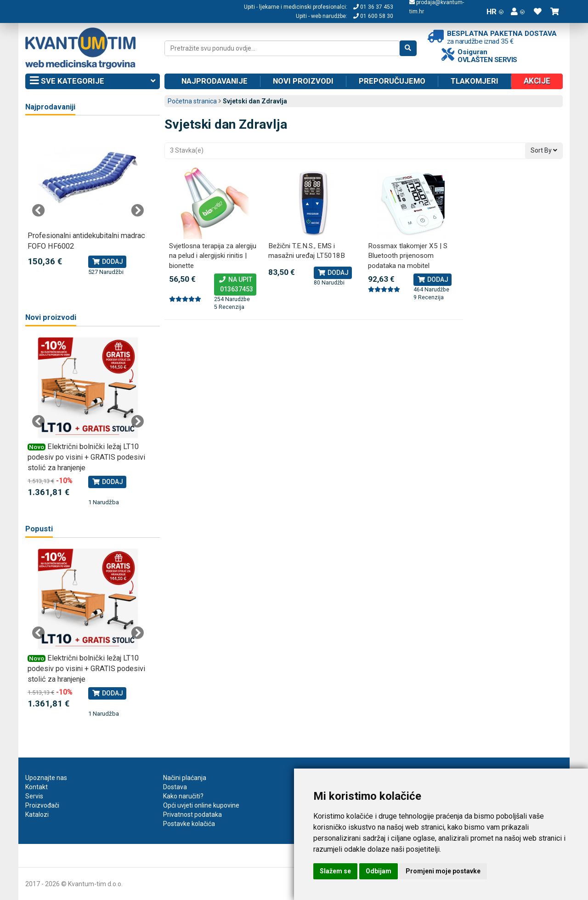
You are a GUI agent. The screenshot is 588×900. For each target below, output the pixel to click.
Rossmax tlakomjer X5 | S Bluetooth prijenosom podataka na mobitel (408, 256)
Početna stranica (192, 101)
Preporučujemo (392, 81)
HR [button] (495, 11)
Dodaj (333, 273)
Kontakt (37, 787)
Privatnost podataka (192, 815)
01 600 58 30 (373, 16)
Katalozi (37, 815)
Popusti (39, 529)
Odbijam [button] (379, 871)
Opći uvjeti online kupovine (201, 805)
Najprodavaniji (50, 107)
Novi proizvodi (303, 81)
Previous (39, 211)
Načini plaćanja (185, 778)
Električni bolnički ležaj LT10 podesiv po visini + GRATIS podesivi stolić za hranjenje (86, 457)
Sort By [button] (544, 150)
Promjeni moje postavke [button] (443, 871)
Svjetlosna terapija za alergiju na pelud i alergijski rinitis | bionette (213, 256)
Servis (34, 796)
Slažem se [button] (335, 871)
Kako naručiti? (183, 796)
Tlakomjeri (475, 81)
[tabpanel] (88, 201)
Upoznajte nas (46, 778)
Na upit (235, 285)
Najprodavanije (215, 81)
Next (137, 211)
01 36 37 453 (373, 7)
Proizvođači (42, 805)
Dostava (175, 787)
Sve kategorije (93, 81)
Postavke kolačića (189, 824)
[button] (518, 11)
